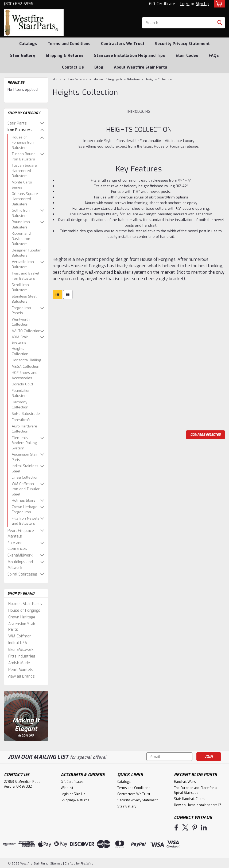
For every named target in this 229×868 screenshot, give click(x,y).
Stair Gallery (23, 55)
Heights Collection (20, 351)
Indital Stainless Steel (25, 469)
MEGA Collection (26, 367)
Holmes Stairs (24, 500)
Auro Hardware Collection (24, 429)
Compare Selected (205, 435)
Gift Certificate (162, 4)
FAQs (214, 55)
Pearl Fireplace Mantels (21, 533)
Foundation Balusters (21, 393)
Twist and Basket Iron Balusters (26, 276)
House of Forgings (24, 610)
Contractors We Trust (123, 44)
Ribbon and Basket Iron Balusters (21, 239)
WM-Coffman (20, 636)
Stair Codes (187, 55)
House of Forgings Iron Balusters (23, 142)
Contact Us (73, 67)
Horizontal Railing (26, 360)
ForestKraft (21, 420)
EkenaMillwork (20, 555)
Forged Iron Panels (21, 311)
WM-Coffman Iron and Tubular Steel (26, 489)
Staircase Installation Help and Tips (130, 55)
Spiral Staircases (22, 574)
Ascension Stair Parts (25, 457)
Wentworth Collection (21, 322)
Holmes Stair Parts (25, 604)
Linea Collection (25, 477)
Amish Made (19, 663)
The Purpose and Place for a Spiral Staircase (195, 790)
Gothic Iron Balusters (21, 213)
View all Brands (21, 676)
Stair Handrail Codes (190, 799)
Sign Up (202, 4)
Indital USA (18, 643)
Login (185, 4)
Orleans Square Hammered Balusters (25, 199)
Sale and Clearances (17, 546)
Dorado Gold (22, 384)
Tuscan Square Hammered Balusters (24, 171)
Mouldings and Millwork (20, 565)
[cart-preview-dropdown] (218, 4)
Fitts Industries (22, 656)
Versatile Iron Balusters (23, 264)
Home (57, 79)
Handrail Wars (185, 782)
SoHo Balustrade (26, 414)
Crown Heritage (22, 617)
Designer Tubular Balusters (26, 253)
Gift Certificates (72, 782)
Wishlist (67, 788)
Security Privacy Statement (182, 44)
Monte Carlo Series (22, 185)
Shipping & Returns (65, 55)
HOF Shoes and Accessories (25, 375)
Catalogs (28, 44)
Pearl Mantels (21, 670)
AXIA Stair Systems (20, 340)
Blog (99, 67)
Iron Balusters (20, 130)
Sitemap (56, 863)
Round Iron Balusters (21, 225)
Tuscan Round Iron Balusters (24, 157)
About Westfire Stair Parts (141, 67)
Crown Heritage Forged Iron (25, 510)
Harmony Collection (20, 405)
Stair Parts (17, 123)
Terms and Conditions (69, 44)
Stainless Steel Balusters (24, 299)
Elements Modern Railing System (24, 443)
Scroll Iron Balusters (20, 288)
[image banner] (26, 716)
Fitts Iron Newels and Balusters (26, 521)
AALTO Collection (26, 331)
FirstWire (87, 863)
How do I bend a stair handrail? (197, 805)
